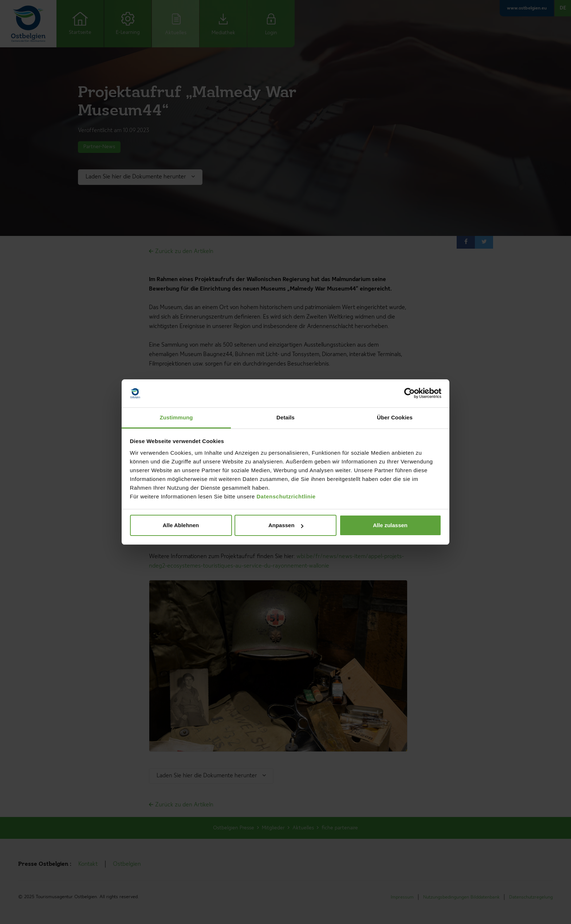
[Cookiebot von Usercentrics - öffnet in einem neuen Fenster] (409, 394)
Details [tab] (285, 417)
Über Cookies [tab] (395, 417)
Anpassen (286, 525)
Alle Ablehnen (181, 525)
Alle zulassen (390, 525)
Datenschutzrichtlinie (286, 496)
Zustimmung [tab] (176, 417)
